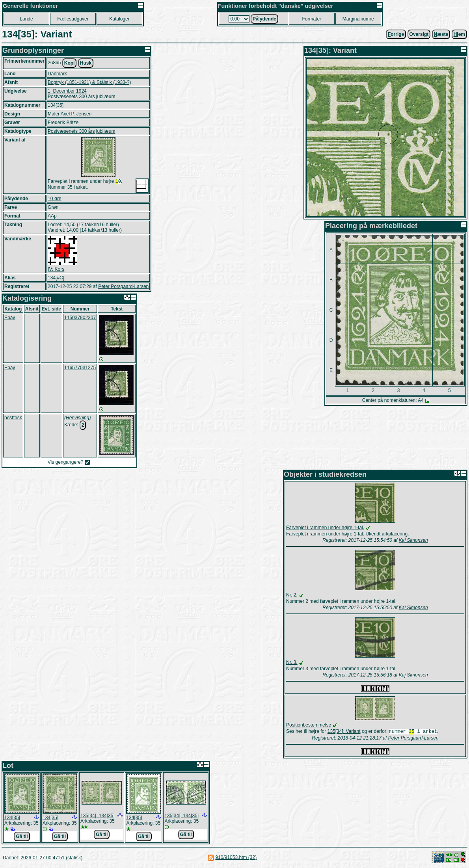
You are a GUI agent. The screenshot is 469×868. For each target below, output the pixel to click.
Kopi (70, 63)
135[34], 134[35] (98, 816)
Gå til (22, 837)
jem (459, 34)
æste (441, 34)
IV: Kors (56, 269)
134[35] (12, 818)
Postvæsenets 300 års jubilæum (81, 131)
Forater (312, 19)
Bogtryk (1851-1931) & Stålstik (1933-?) (89, 82)
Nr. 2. (292, 595)
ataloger (119, 19)
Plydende (264, 19)
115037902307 (80, 318)
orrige (396, 34)
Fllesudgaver (73, 19)
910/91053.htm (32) (236, 858)
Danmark (57, 74)
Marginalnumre (358, 19)
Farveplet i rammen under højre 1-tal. (325, 528)
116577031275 (80, 368)
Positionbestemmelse (309, 725)
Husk (86, 63)
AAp (52, 216)
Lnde (26, 19)
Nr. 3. (292, 662)
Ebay (10, 318)
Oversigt (419, 34)
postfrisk (13, 418)
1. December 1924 (67, 91)
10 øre (55, 199)
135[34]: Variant (344, 732)
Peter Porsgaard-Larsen (123, 286)
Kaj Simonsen (413, 540)
